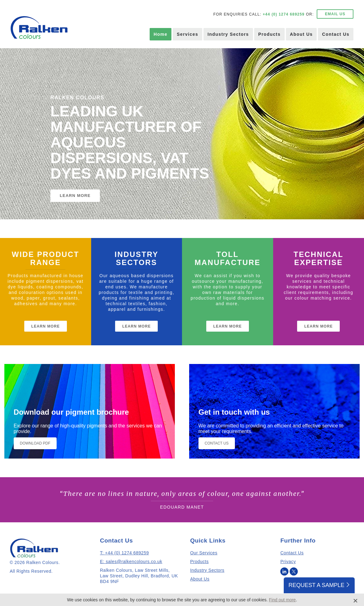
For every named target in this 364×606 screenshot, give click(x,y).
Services (187, 34)
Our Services (204, 553)
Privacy (288, 562)
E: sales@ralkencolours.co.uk (131, 562)
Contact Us (336, 34)
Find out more (282, 600)
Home (161, 34)
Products (269, 34)
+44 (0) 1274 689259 (284, 14)
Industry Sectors (228, 34)
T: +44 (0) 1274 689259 (124, 553)
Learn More (46, 326)
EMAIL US (335, 14)
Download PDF (35, 443)
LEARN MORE (75, 196)
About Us (301, 34)
